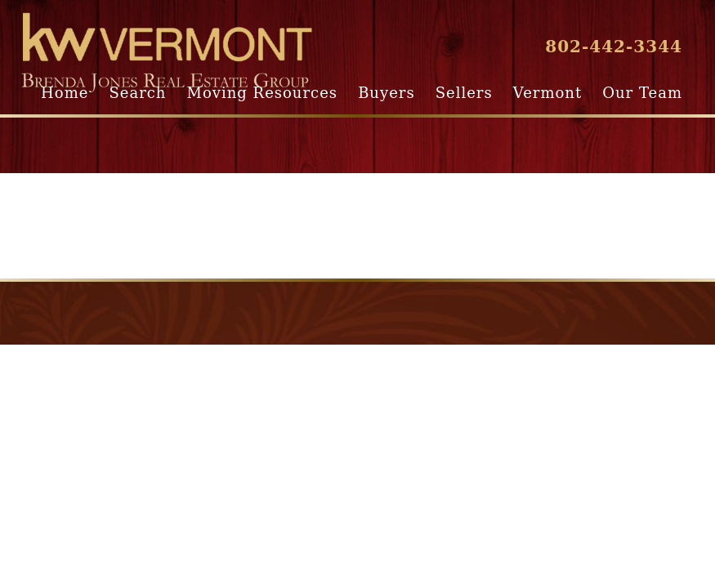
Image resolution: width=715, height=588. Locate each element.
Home (65, 93)
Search (137, 93)
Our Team (642, 93)
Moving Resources (262, 93)
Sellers (464, 93)
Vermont (547, 93)
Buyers (386, 93)
